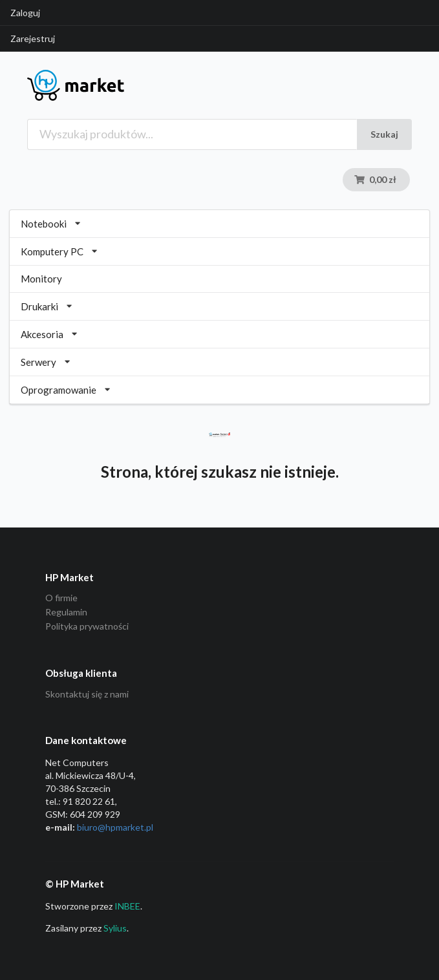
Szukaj (384, 134)
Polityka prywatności (87, 626)
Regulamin (66, 612)
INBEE (127, 906)
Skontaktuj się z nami (87, 694)
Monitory (41, 279)
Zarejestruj (33, 38)
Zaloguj (25, 13)
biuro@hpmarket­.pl (115, 827)
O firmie (61, 598)
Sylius (115, 928)
